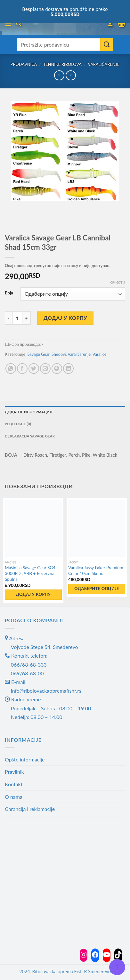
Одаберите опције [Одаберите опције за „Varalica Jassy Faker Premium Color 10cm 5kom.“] (97, 589)
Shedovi (59, 354)
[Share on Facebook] (22, 369)
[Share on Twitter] (34, 369)
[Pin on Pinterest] (57, 369)
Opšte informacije (25, 759)
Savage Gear (39, 354)
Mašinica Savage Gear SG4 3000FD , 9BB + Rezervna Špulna (30, 573)
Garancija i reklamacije (30, 809)
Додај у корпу (65, 318)
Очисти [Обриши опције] (118, 282)
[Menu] (8, 24)
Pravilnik (14, 772)
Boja (9, 293)
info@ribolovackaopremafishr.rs (46, 691)
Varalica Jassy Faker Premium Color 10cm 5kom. (96, 571)
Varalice (100, 354)
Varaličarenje (104, 64)
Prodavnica (24, 64)
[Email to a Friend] (45, 369)
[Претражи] (19, 24)
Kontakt (14, 784)
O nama (14, 797)
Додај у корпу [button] (33, 594)
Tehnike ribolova (62, 64)
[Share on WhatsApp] (11, 369)
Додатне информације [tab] (29, 412)
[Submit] (107, 44)
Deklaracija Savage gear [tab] (30, 436)
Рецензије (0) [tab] (18, 424)
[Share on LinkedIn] (68, 369)
